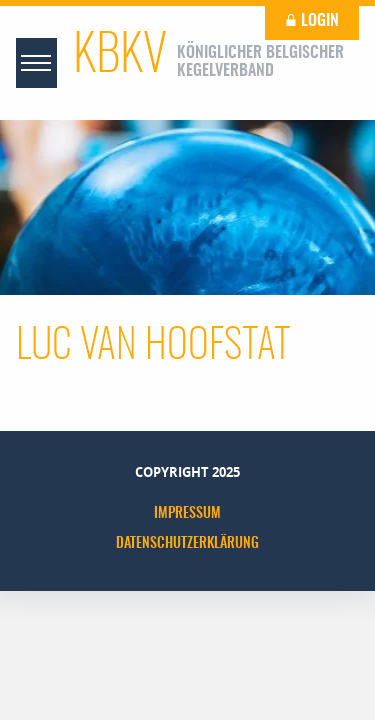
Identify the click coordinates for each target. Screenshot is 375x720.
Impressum (187, 514)
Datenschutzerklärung (187, 544)
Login (312, 21)
